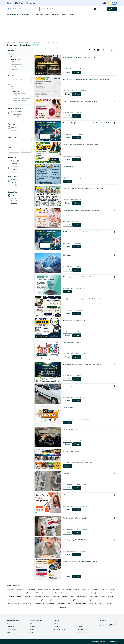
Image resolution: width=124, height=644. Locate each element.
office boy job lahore (82, 596)
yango (72, 596)
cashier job (11, 596)
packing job (47, 596)
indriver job (11, 600)
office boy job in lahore (22, 600)
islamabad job (96, 590)
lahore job (105, 590)
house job (27, 596)
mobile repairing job (39, 603)
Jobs (14, 42)
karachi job (47, 590)
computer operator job (14, 603)
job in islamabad (31, 590)
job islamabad (58, 600)
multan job (11, 593)
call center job (86, 590)
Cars (32, 14)
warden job (68, 600)
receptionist (102, 596)
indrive (40, 590)
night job (42, 600)
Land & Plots (71, 14)
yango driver (65, 596)
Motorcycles (39, 14)
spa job (70, 603)
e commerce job (51, 603)
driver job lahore (75, 593)
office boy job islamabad (96, 593)
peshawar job (89, 600)
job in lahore (11, 590)
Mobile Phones (24, 14)
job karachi (19, 596)
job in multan (93, 596)
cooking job (56, 596)
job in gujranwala (78, 600)
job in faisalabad (35, 593)
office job (101, 603)
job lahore (111, 596)
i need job (109, 603)
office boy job (56, 590)
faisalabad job (62, 603)
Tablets (64, 14)
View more (15, 69)
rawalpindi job (54, 593)
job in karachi (21, 590)
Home (8, 42)
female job (85, 593)
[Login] (105, 3)
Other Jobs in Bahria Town (50, 42)
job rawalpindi (92, 603)
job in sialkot (34, 600)
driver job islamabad (111, 593)
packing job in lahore (80, 603)
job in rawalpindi (67, 590)
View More (62, 607)
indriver (18, 593)
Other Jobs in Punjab (23, 42)
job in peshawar (37, 596)
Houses (47, 14)
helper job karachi (27, 603)
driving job (76, 590)
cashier (112, 590)
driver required (64, 593)
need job (50, 600)
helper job (26, 593)
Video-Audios (55, 14)
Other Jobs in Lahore (36, 42)
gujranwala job (99, 600)
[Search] (112, 9)
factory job (45, 593)
